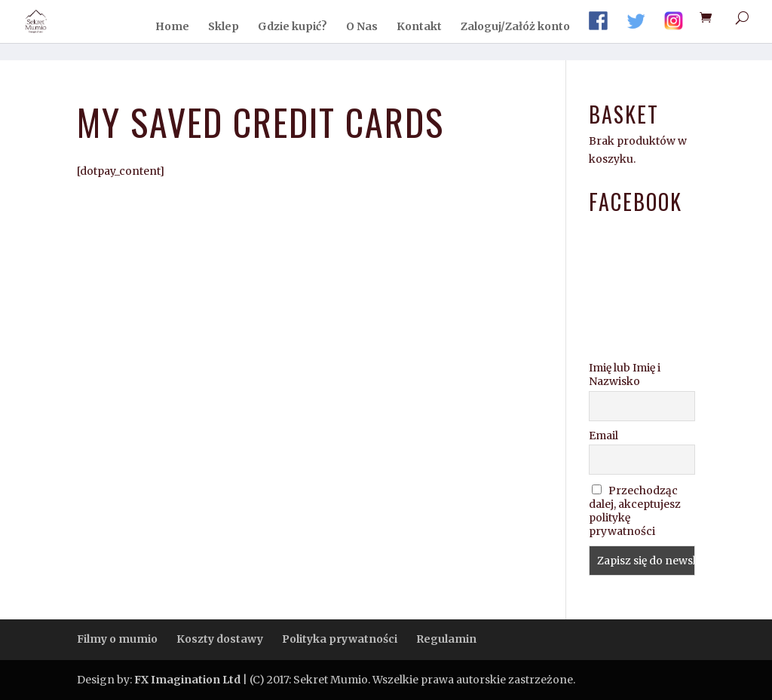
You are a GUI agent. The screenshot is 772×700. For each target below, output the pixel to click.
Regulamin (446, 639)
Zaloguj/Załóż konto (515, 27)
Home (172, 27)
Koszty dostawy (220, 639)
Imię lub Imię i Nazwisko (625, 374)
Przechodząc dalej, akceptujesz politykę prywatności (635, 511)
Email (604, 436)
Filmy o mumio (117, 639)
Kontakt (419, 27)
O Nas (362, 27)
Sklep (224, 27)
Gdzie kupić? (293, 27)
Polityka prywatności (340, 639)
